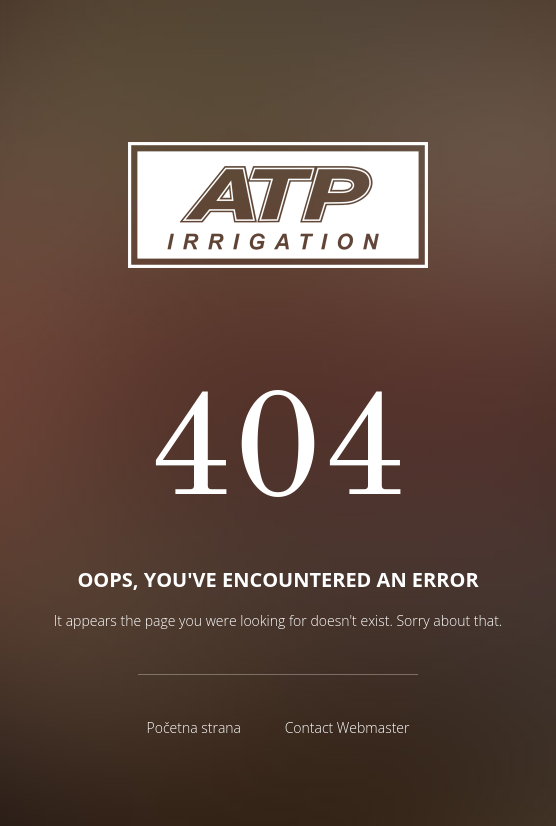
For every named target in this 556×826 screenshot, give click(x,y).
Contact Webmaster (347, 727)
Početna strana (193, 727)
